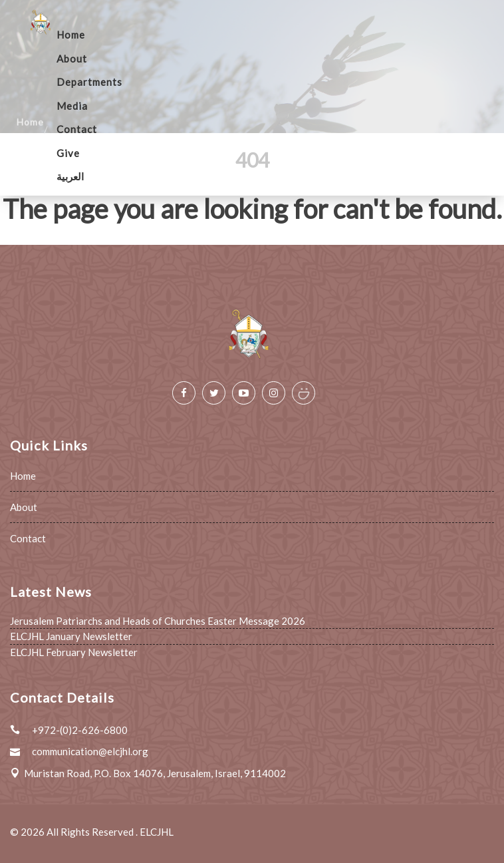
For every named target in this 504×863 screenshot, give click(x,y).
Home (71, 35)
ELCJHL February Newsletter (74, 652)
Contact (77, 129)
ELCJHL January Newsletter (71, 636)
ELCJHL (157, 832)
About (72, 59)
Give (68, 153)
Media (72, 106)
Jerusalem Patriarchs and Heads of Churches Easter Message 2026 (158, 621)
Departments (89, 82)
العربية (70, 176)
